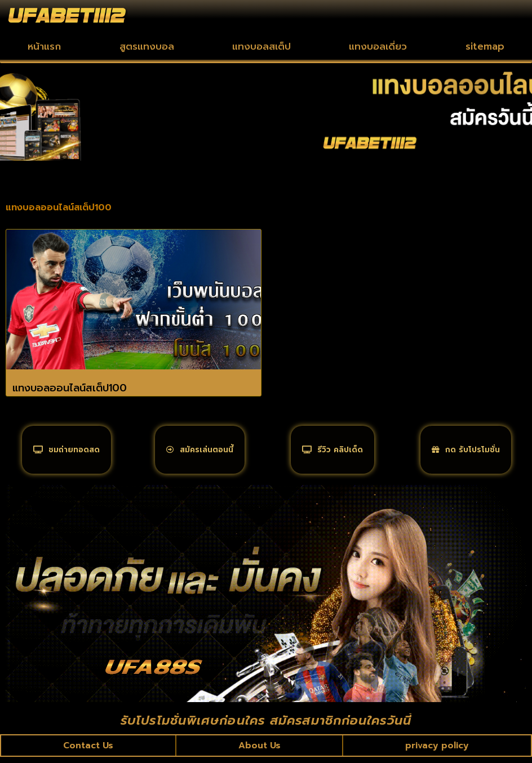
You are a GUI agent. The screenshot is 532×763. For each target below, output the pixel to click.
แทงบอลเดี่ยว (378, 46)
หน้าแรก (44, 46)
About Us (260, 751)
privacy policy (437, 751)
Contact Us (88, 751)
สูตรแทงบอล (147, 46)
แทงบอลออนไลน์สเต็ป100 (70, 388)
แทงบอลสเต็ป (261, 46)
